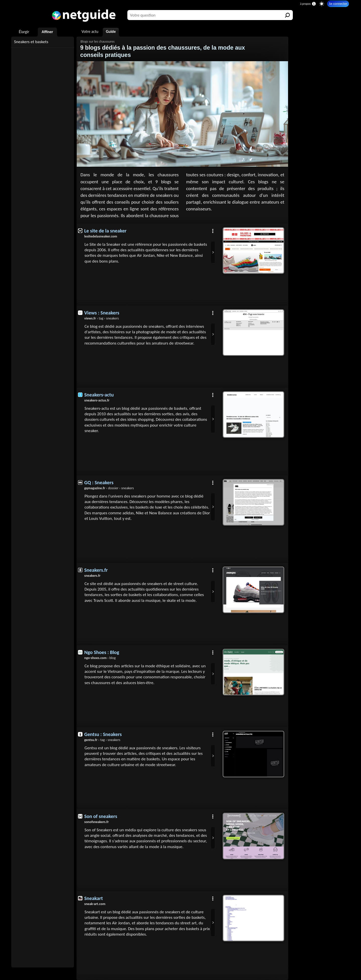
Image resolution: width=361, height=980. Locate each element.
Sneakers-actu (99, 395)
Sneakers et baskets (31, 42)
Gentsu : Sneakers (103, 734)
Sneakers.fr (96, 570)
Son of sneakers (101, 816)
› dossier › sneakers (109, 488)
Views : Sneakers (102, 313)
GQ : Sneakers (99, 482)
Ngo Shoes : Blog (102, 652)
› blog (100, 658)
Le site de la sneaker (105, 231)
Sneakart (94, 898)
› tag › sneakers (102, 318)
